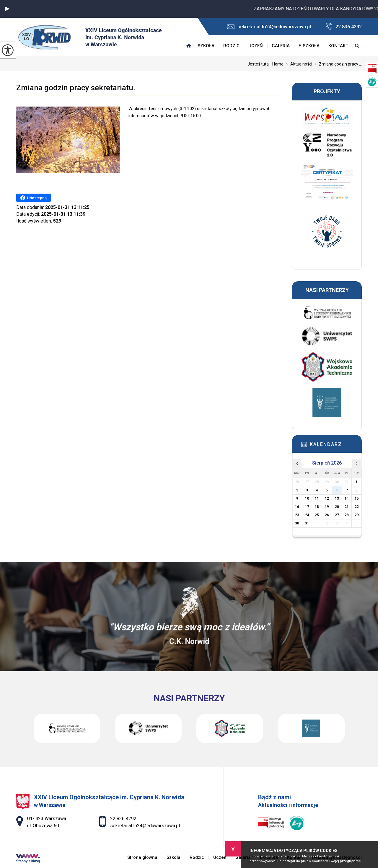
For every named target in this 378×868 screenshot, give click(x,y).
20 (337, 507)
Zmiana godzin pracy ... (337, 64)
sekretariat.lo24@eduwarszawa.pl (269, 27)
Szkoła (206, 46)
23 (297, 515)
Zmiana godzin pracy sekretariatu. (76, 88)
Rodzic (231, 46)
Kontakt (338, 46)
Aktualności (298, 64)
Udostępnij (34, 198)
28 (347, 515)
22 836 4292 (344, 26)
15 (357, 498)
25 (317, 515)
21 (347, 507)
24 (307, 515)
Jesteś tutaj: (260, 64)
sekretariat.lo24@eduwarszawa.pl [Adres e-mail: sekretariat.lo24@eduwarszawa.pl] (145, 826)
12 (327, 498)
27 (337, 515)
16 (297, 507)
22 (357, 507)
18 (317, 507)
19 (327, 507)
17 (307, 507)
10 (307, 498)
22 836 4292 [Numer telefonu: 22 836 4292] (123, 819)
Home (278, 64)
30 (297, 523)
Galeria (281, 46)
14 (347, 498)
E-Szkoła (309, 46)
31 (307, 523)
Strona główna (189, 46)
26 (327, 515)
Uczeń (256, 46)
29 (357, 515)
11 (317, 498)
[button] (7, 9)
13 (337, 498)
